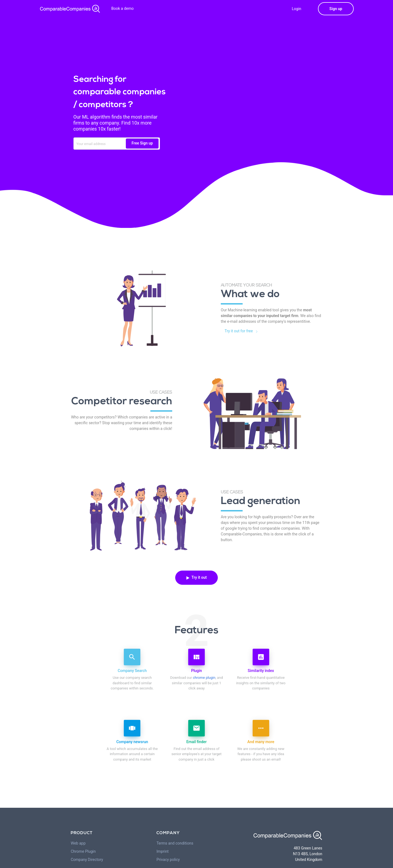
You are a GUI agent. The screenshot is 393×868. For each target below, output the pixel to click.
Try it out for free (242, 331)
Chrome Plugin (83, 851)
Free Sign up (142, 143)
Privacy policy (168, 860)
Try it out (197, 578)
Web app (78, 843)
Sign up (336, 9)
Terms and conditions (175, 843)
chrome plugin (204, 678)
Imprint (162, 851)
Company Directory (87, 860)
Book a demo (123, 8)
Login (297, 9)
